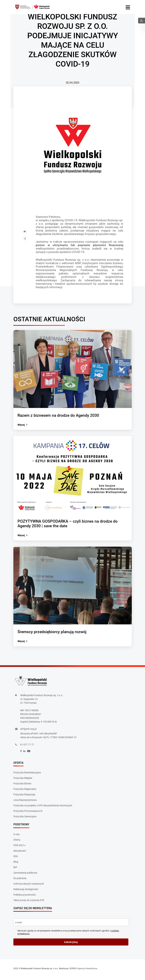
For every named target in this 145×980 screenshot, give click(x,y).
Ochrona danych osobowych (29, 886)
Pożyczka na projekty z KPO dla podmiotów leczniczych (43, 808)
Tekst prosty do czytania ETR (29, 902)
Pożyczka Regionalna (25, 791)
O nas (16, 837)
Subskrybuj (71, 944)
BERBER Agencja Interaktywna (83, 971)
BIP (15, 869)
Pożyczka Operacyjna (25, 819)
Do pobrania (20, 880)
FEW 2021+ (19, 848)
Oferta (17, 842)
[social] (21, 754)
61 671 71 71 (27, 747)
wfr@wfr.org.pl (28, 731)
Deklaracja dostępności (26, 891)
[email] (71, 925)
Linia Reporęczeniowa (25, 802)
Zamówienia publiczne (25, 875)
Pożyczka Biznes (22, 786)
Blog (16, 864)
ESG (16, 858)
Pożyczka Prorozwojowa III (28, 813)
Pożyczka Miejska (23, 780)
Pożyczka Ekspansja (24, 797)
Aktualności (20, 853)
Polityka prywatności (25, 897)
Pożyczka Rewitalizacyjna (27, 775)
